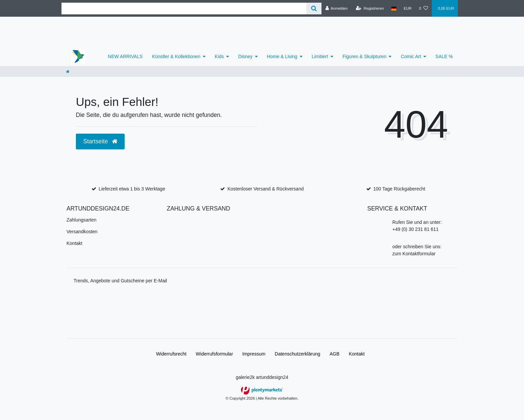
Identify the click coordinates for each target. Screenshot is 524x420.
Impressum (254, 354)
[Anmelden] (336, 8)
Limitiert (320, 56)
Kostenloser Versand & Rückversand (266, 189)
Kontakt (74, 243)
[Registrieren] (370, 8)
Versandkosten (82, 232)
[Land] (394, 8)
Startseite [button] (100, 141)
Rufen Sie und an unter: (417, 222)
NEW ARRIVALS (125, 56)
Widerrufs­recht (171, 354)
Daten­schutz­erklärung (297, 354)
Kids (219, 56)
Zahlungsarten (82, 220)
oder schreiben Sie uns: (417, 247)
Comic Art (411, 56)
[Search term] (184, 9)
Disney (245, 56)
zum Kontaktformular (414, 254)
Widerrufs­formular (214, 354)
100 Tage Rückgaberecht (399, 189)
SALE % (444, 56)
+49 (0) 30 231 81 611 (415, 229)
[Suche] (314, 9)
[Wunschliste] (424, 8)
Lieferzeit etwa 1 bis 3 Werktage (132, 189)
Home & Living (282, 56)
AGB (335, 354)
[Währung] (408, 8)
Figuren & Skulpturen (365, 56)
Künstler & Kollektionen (176, 56)
